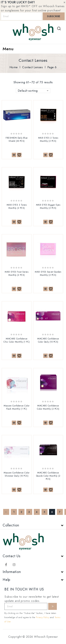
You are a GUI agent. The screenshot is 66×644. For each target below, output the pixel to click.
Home (14, 67)
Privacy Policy (43, 617)
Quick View (14, 155)
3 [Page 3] (29, 512)
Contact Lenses (32, 67)
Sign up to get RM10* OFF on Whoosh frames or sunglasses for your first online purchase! (33, 8)
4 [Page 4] (37, 512)
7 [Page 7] (60, 512)
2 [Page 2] (21, 512)
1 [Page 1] (14, 512)
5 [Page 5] (44, 512)
